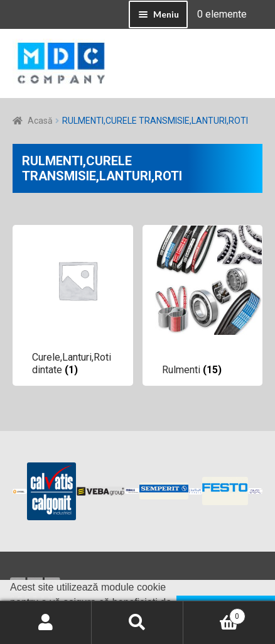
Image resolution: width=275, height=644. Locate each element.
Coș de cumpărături (214, 614)
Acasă (40, 121)
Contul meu (46, 623)
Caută (137, 623)
